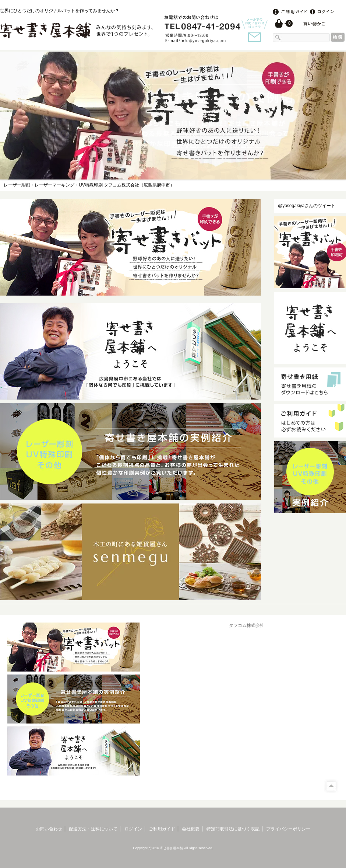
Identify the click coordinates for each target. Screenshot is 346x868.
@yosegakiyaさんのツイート (307, 206)
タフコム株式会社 (247, 625)
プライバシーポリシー (288, 829)
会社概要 (191, 829)
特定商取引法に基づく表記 (233, 829)
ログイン (133, 829)
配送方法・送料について (93, 829)
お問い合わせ (49, 829)
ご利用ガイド (162, 829)
